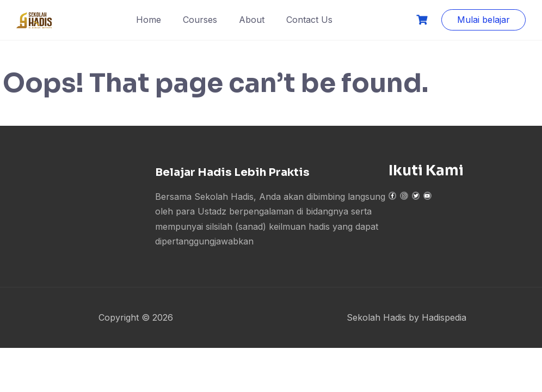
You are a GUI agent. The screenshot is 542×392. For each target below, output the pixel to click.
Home (149, 20)
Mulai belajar (484, 20)
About (252, 20)
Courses (200, 20)
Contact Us (309, 20)
